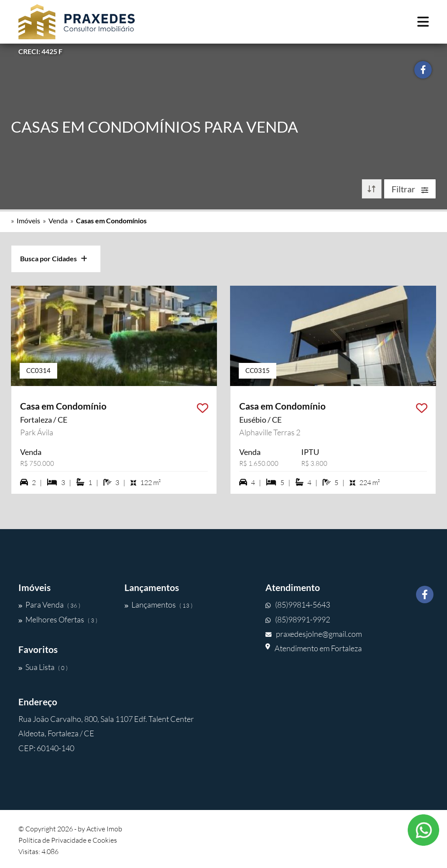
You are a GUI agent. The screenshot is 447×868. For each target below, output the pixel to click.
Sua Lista (43, 667)
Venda (58, 220)
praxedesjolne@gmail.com (314, 634)
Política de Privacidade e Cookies (68, 840)
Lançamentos (158, 605)
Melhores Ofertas (58, 619)
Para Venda (49, 605)
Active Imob (104, 829)
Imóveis (28, 220)
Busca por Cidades (54, 258)
